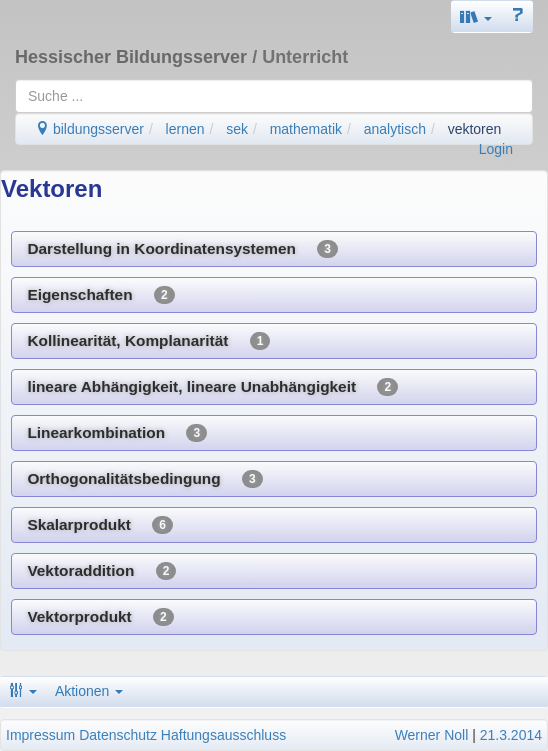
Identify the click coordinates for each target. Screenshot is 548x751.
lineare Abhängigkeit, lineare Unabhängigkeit (212, 387)
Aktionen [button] (89, 691)
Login (496, 149)
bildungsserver (89, 129)
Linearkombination (117, 433)
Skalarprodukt (100, 525)
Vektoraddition (101, 571)
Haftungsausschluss (223, 735)
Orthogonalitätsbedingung (144, 479)
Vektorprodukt (100, 617)
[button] (476, 16)
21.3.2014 (511, 735)
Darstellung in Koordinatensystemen (182, 249)
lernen (185, 129)
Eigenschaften (100, 295)
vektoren (475, 129)
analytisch (395, 129)
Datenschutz (118, 735)
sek (237, 129)
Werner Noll (432, 735)
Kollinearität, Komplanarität (148, 341)
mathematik (306, 129)
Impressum (40, 735)
